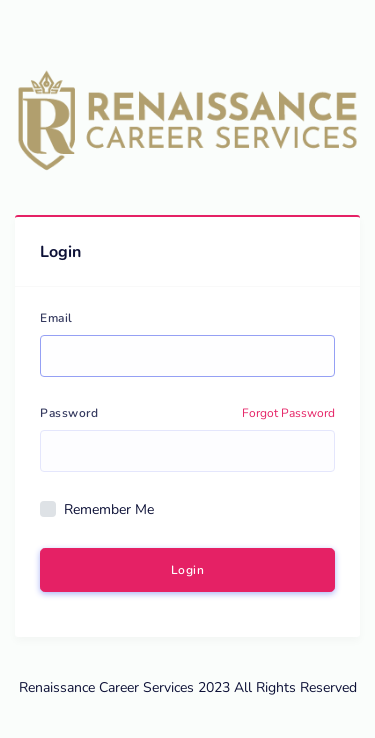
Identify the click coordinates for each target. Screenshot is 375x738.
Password (69, 413)
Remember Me (109, 509)
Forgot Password (288, 413)
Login (188, 570)
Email (56, 318)
